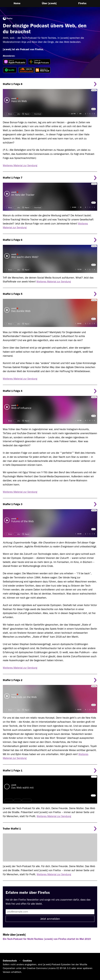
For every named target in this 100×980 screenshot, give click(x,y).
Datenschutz (10, 961)
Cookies (27, 961)
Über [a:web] (49, 3)
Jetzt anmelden (50, 919)
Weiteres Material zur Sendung (20, 166)
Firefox (82, 3)
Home (17, 3)
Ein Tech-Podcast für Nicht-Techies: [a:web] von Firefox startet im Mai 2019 (47, 939)
